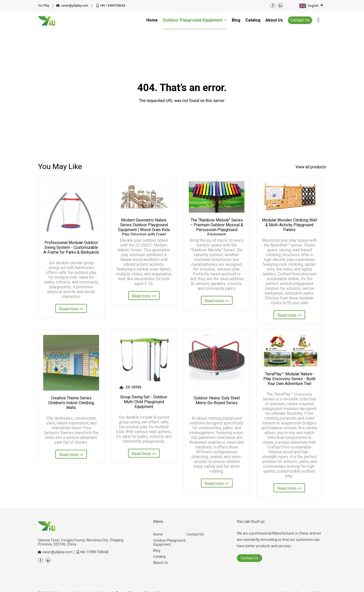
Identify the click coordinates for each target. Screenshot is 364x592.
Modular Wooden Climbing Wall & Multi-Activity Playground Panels (289, 225)
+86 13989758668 (113, 6)
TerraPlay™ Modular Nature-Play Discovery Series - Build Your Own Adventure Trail (289, 379)
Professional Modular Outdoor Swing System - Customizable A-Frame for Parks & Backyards (71, 247)
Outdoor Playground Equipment (169, 542)
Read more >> (71, 309)
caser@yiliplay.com (75, 6)
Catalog (159, 557)
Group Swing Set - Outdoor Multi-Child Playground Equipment (144, 402)
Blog (157, 550)
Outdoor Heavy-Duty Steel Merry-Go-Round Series (217, 400)
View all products (311, 167)
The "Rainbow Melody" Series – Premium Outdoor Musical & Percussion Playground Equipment (217, 227)
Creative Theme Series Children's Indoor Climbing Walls (71, 403)
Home (158, 534)
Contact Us (300, 20)
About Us (161, 563)
